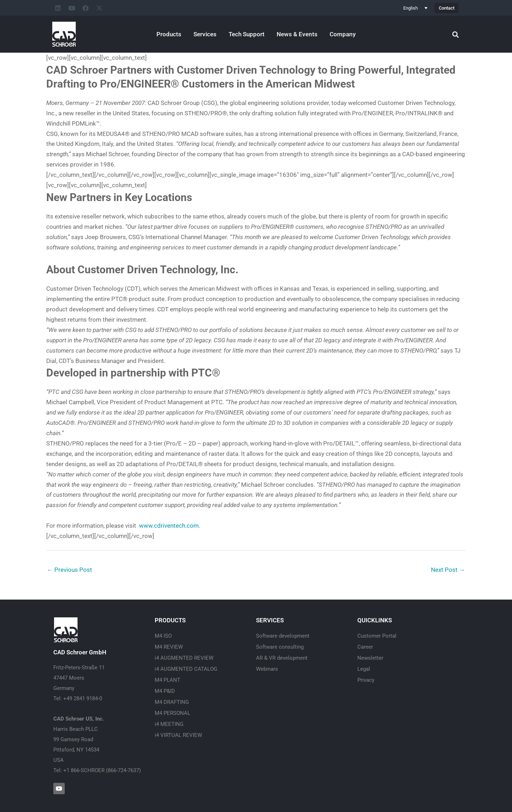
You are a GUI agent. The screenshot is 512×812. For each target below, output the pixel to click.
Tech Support (247, 34)
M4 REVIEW (169, 647)
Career (365, 647)
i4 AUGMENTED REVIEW (184, 658)
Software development (283, 636)
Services (205, 34)
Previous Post (70, 570)
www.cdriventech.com (169, 526)
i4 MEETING (169, 724)
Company (343, 34)
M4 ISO (163, 636)
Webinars (267, 669)
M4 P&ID (165, 691)
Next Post (448, 570)
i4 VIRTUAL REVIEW (178, 735)
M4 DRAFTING (172, 702)
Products (169, 34)
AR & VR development (282, 658)
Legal (364, 669)
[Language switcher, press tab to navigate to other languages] (415, 8)
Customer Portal (377, 636)
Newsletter (370, 658)
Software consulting (280, 647)
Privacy (366, 680)
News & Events (297, 34)
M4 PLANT (167, 680)
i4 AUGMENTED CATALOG (186, 669)
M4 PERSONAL (172, 713)
